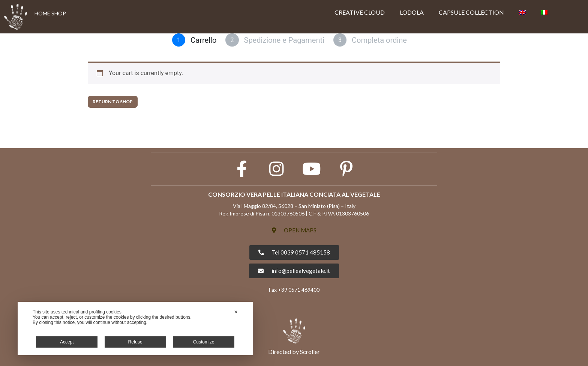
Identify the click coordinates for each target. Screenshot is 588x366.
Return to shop (113, 102)
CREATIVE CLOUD (360, 12)
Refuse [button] (135, 342)
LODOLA (412, 12)
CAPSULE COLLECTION (471, 12)
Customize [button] (204, 342)
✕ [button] (236, 312)
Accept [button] (67, 342)
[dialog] (135, 328)
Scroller (310, 352)
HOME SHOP (50, 13)
